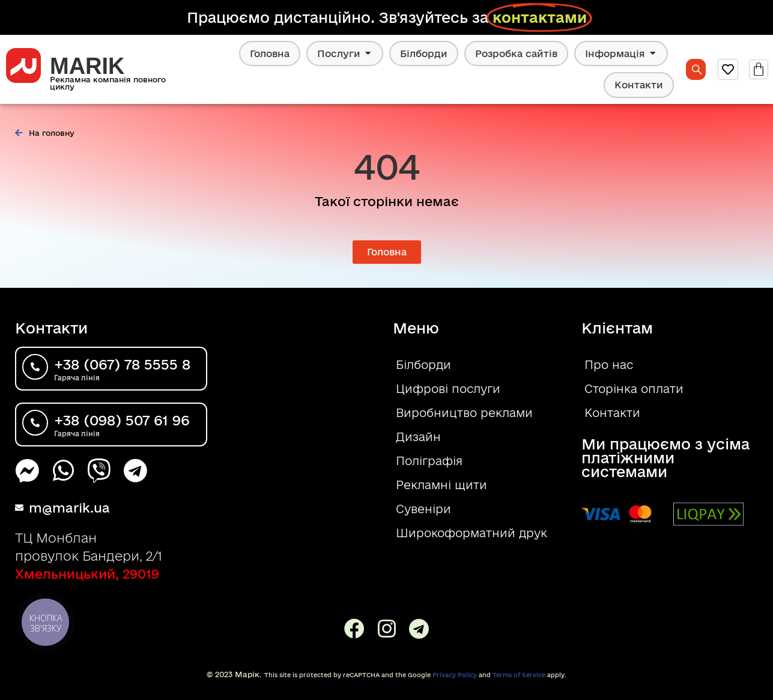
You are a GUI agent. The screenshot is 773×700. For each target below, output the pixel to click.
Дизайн (418, 437)
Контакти (639, 85)
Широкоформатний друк (471, 533)
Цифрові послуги (448, 389)
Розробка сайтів (516, 53)
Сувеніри (423, 509)
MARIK (87, 66)
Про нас (609, 365)
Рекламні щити (441, 485)
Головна (270, 53)
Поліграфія (429, 461)
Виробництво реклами (464, 413)
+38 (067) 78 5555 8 (122, 364)
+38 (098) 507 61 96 (122, 420)
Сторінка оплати (634, 389)
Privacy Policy (455, 675)
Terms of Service (519, 675)
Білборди (424, 53)
